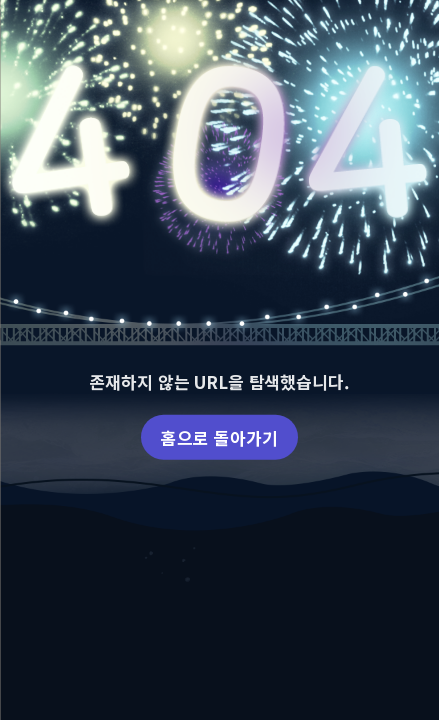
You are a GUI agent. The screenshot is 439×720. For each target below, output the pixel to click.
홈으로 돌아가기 (219, 436)
